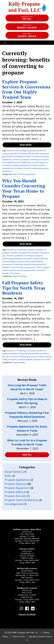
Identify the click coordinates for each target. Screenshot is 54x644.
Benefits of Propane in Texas (18, 156)
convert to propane (20, 159)
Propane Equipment (26, 174)
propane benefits (40, 259)
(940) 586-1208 (21, 539)
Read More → (27, 145)
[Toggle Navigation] (27, 43)
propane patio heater (32, 267)
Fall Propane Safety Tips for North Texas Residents (24, 288)
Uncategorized (14, 504)
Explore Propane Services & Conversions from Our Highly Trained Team (26, 89)
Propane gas (18, 264)
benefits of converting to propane (21, 151)
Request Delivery (27, 27)
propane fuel (23, 261)
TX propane (15, 273)
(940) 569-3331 (27, 597)
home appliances (24, 162)
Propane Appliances (17, 480)
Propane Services (15, 496)
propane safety (37, 356)
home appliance (9, 162)
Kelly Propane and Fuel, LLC (25, 632)
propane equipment (21, 165)
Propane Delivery (19, 276)
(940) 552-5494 (27, 558)
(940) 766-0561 (27, 578)
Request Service (27, 35)
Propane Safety (19, 362)
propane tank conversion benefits (17, 168)
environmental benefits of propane (17, 259)
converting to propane (39, 159)
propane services (38, 165)
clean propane (12, 356)
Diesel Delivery (14, 472)
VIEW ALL (27, 455)
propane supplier (25, 359)
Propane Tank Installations (21, 500)
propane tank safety (42, 359)
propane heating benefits (35, 264)
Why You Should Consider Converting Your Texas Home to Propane (24, 188)
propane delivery (9, 261)
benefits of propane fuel (21, 154)
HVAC (15, 174)
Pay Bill (27, 18)
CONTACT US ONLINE (27, 614)
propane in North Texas (12, 267)
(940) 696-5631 (33, 539)
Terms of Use (18, 636)
